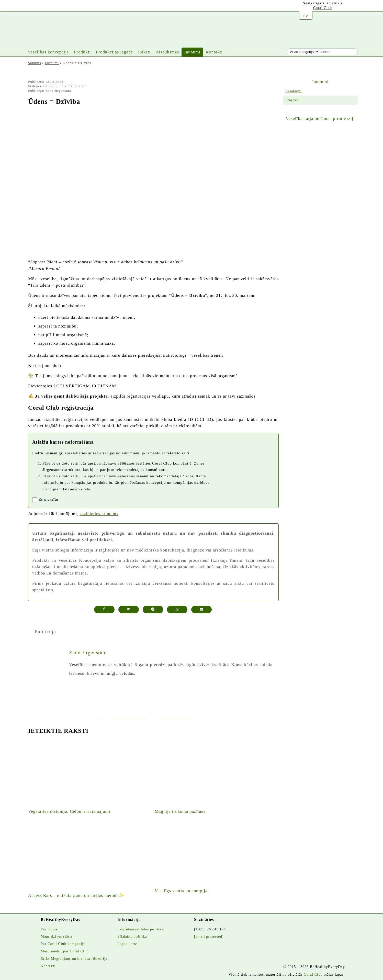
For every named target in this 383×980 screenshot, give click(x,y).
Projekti (292, 100)
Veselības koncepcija (48, 52)
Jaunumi (192, 52)
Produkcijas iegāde (114, 52)
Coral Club (323, 8)
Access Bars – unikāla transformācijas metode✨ (76, 895)
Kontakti (214, 52)
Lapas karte (127, 944)
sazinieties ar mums (99, 514)
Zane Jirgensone (88, 652)
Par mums (49, 929)
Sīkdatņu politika (132, 936)
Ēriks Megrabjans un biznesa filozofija (74, 959)
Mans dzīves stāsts (57, 936)
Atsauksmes (167, 52)
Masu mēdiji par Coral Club (65, 951)
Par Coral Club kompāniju (63, 944)
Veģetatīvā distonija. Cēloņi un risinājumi (69, 811)
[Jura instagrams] (42, 7)
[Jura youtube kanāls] (29, 7)
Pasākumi (294, 91)
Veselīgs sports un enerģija (181, 891)
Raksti (144, 52)
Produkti (82, 52)
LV (306, 16)
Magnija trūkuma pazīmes (180, 811)
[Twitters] (67, 7)
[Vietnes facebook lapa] (54, 7)
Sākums (35, 63)
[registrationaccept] (35, 500)
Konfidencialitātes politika (140, 929)
